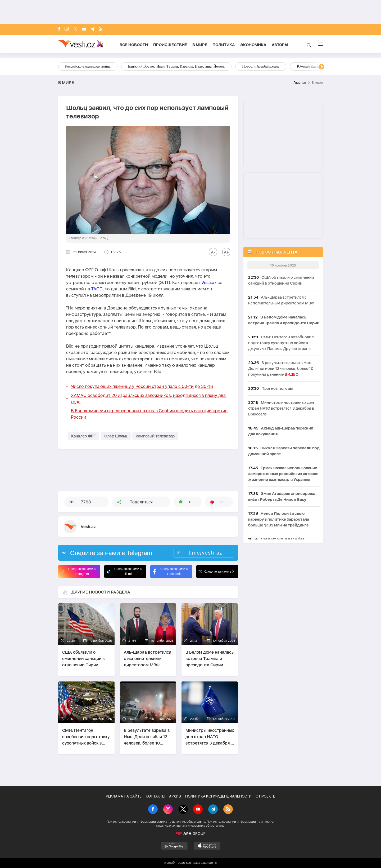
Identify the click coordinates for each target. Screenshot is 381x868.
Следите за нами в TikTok (124, 571)
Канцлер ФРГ (83, 436)
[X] (183, 810)
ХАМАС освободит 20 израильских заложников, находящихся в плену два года (148, 398)
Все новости (134, 45)
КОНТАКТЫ (155, 796)
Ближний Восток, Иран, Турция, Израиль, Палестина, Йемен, (176, 66)
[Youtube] (84, 30)
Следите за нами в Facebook (170, 571)
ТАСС (97, 289)
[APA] (190, 834)
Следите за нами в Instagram (78, 571)
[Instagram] (67, 29)
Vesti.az (209, 282)
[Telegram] (92, 30)
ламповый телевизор (155, 436)
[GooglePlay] (174, 846)
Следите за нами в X (217, 572)
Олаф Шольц (116, 436)
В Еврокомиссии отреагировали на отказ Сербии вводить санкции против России (149, 414)
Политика (224, 45)
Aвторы (280, 45)
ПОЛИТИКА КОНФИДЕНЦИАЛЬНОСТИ (218, 796)
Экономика (253, 45)
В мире (200, 45)
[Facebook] (59, 29)
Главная (300, 83)
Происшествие (170, 45)
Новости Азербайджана (261, 66)
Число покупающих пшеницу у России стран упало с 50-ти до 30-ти (142, 386)
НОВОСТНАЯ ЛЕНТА (276, 252)
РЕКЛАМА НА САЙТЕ (124, 796)
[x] (75, 30)
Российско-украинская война (88, 66)
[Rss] (101, 30)
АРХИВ (175, 796)
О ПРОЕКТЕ (265, 796)
